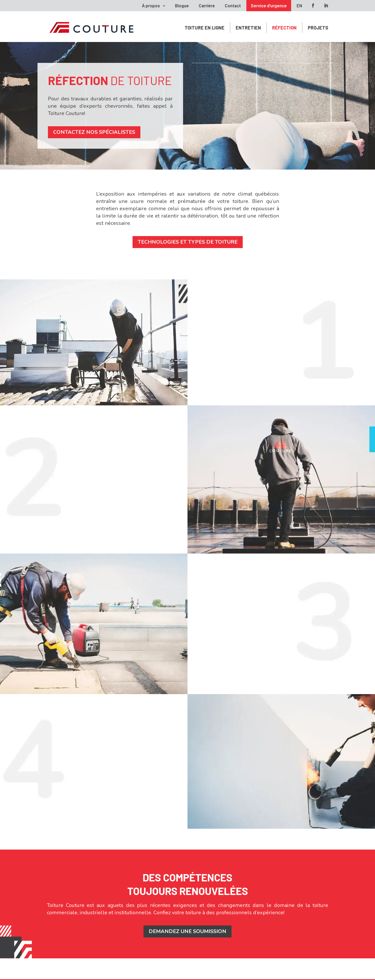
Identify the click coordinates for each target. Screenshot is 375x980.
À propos (151, 5)
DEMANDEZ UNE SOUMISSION (187, 931)
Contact (233, 5)
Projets (318, 28)
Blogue (182, 5)
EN (299, 5)
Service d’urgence (269, 5)
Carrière (207, 5)
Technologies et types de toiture (188, 242)
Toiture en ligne (205, 28)
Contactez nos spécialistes (94, 132)
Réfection (284, 28)
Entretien (248, 28)
